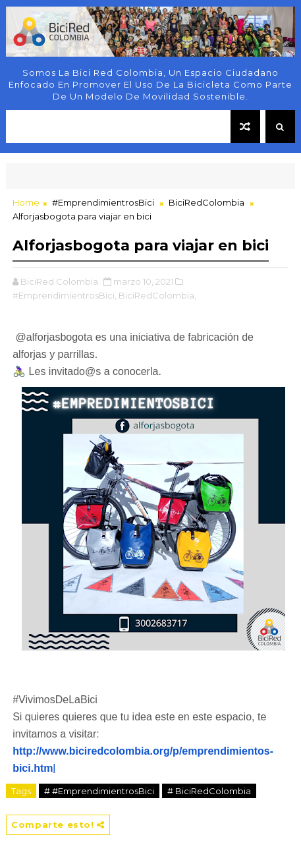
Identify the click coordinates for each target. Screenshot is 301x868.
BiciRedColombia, (157, 295)
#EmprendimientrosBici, (65, 295)
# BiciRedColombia (209, 791)
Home (26, 202)
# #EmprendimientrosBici (99, 791)
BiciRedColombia (206, 202)
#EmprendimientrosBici (103, 202)
